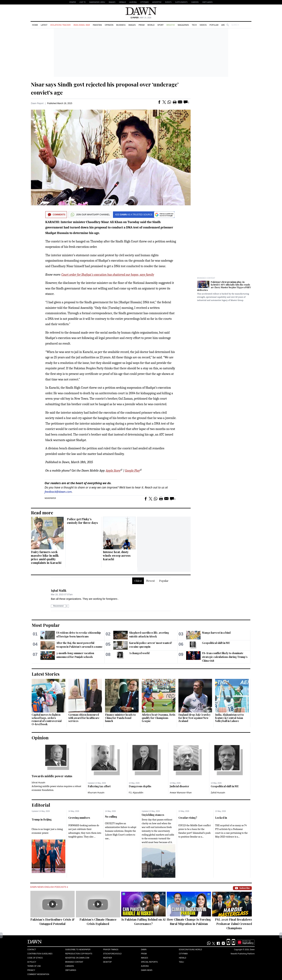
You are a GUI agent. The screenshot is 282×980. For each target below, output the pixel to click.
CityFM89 (145, 2)
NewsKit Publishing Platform (243, 954)
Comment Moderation (38, 974)
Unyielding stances (153, 815)
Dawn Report (37, 103)
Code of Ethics (35, 958)
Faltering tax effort (99, 786)
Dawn (144, 950)
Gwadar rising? (188, 818)
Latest (44, 25)
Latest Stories (46, 674)
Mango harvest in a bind (216, 633)
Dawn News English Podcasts (49, 887)
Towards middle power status (52, 776)
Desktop (107, 962)
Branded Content (206, 278)
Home (35, 25)
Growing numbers (79, 818)
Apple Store (113, 471)
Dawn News (147, 970)
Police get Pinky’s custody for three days (82, 521)
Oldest (138, 581)
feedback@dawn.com (58, 492)
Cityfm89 (183, 954)
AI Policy (32, 962)
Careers (195, 2)
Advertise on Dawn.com (77, 958)
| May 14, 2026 (141, 18)
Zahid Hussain (218, 793)
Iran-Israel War (82, 25)
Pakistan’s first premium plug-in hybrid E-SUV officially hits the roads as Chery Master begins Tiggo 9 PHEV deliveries (224, 286)
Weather (107, 958)
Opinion (109, 25)
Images (112, 2)
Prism (142, 25)
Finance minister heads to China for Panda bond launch (120, 718)
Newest (150, 581)
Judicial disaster (179, 786)
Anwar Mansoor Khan (181, 793)
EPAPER (73, 2)
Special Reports (149, 962)
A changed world (139, 653)
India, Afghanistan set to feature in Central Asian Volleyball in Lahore (229, 718)
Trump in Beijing (42, 819)
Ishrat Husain (38, 783)
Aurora (133, 2)
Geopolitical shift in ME (216, 643)
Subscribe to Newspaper (78, 950)
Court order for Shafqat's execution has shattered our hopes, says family (108, 275)
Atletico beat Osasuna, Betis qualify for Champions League (159, 718)
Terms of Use (34, 966)
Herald (122, 2)
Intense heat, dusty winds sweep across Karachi (117, 556)
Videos (203, 25)
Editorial (41, 805)
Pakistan (97, 25)
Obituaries (207, 2)
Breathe (171, 25)
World (151, 25)
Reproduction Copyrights (79, 954)
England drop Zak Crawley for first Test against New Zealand (195, 718)
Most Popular (46, 625)
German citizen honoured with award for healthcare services (84, 718)
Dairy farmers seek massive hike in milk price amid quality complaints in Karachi (46, 557)
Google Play (132, 471)
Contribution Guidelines (40, 954)
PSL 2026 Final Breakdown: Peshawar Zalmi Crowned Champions (234, 924)
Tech (194, 25)
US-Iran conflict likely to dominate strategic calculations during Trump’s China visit (225, 657)
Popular (214, 25)
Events (168, 2)
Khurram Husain (96, 793)
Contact (32, 950)
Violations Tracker (60, 25)
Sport (160, 25)
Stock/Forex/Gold (112, 954)
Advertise (157, 2)
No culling (111, 817)
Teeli (181, 962)
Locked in (221, 818)
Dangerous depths (140, 786)
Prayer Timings (111, 950)
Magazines (183, 25)
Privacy (31, 970)
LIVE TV (82, 2)
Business (121, 25)
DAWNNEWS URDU (97, 2)
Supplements (181, 2)
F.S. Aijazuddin (136, 793)
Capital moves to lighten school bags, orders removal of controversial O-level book (47, 719)
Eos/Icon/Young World (190, 950)
